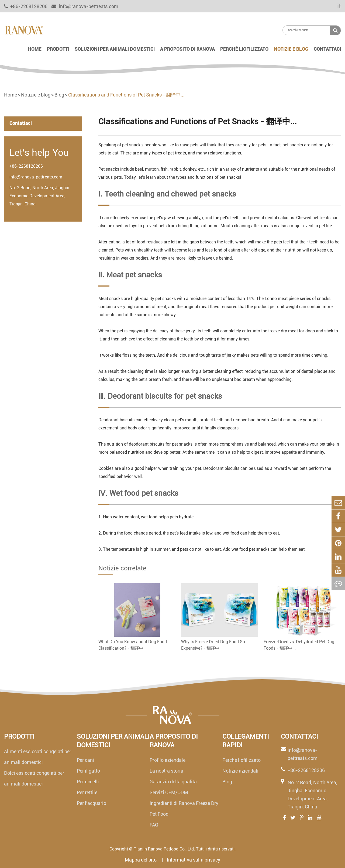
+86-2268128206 (26, 166)
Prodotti (58, 49)
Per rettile (87, 792)
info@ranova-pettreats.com (85, 6)
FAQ (154, 825)
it (335, 6)
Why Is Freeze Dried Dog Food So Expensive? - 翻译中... (213, 645)
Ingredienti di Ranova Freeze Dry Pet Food (184, 809)
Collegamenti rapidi (246, 741)
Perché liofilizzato (244, 49)
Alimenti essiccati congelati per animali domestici (38, 757)
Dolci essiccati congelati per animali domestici (34, 778)
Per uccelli (88, 782)
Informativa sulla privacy (194, 860)
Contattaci (327, 49)
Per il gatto (88, 771)
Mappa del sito (141, 860)
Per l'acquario (92, 803)
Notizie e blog (291, 49)
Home (35, 49)
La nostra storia (166, 771)
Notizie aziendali (240, 771)
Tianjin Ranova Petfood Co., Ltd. (164, 849)
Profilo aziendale (168, 760)
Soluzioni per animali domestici (115, 49)
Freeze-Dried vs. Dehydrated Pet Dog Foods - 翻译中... (299, 645)
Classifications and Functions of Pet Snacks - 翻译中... (126, 95)
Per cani (85, 760)
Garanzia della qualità (173, 782)
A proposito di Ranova (187, 49)
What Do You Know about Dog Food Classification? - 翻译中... (133, 645)
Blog (59, 95)
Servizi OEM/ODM (169, 792)
